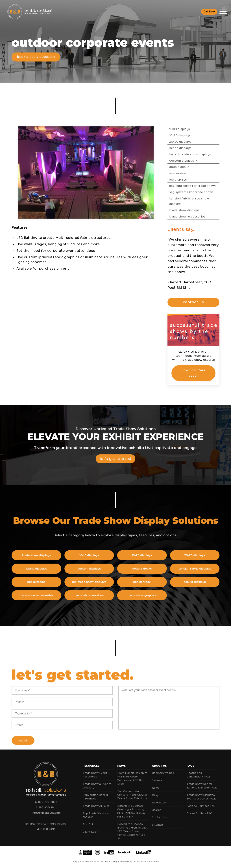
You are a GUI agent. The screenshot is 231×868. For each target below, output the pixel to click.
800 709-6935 (48, 802)
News (122, 766)
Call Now (209, 12)
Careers (157, 780)
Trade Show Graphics (146, 595)
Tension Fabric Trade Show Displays (193, 201)
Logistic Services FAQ (201, 806)
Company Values (163, 773)
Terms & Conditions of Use (146, 862)
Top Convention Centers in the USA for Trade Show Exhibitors (132, 795)
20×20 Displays (184, 142)
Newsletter (159, 803)
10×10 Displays (183, 129)
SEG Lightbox (146, 582)
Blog (155, 795)
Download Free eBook (197, 373)
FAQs (190, 766)
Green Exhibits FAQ (199, 813)
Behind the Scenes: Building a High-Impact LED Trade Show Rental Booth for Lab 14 (132, 831)
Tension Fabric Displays (198, 569)
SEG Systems (40, 582)
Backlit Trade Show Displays (194, 154)
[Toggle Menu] (223, 12)
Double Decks (185, 167)
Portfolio (89, 824)
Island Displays (184, 148)
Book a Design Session (36, 57)
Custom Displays (187, 161)
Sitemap (157, 825)
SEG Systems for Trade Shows (195, 192)
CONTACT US (195, 302)
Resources (91, 766)
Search (157, 810)
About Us (159, 766)
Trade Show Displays (188, 210)
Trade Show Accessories (191, 217)
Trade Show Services (93, 595)
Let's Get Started (115, 462)
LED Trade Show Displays (93, 582)
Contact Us (159, 817)
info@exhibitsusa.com (46, 813)
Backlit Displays (198, 582)
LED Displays (182, 180)
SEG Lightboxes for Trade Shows (196, 186)
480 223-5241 (46, 829)
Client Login (91, 832)
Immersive (181, 173)
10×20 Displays (184, 135)
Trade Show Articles (96, 806)
